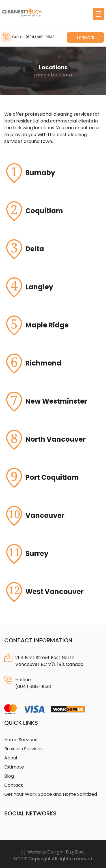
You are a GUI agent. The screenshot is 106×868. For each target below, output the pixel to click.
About (11, 758)
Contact (14, 785)
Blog (9, 776)
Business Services (23, 749)
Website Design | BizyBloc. (53, 852)
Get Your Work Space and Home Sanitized (51, 794)
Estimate (85, 37)
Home (40, 75)
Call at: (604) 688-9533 (33, 37)
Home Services (21, 740)
